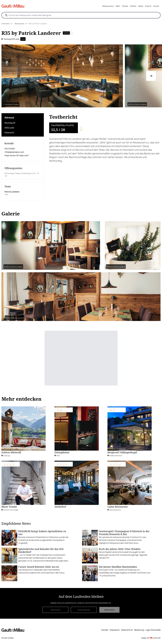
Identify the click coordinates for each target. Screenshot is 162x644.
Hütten (133, 6)
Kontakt (105, 630)
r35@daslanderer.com (14, 152)
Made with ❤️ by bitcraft (151, 638)
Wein (118, 6)
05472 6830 (10, 149)
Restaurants (108, 6)
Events (148, 6)
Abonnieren (109, 610)
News (141, 6)
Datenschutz (127, 630)
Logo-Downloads (153, 630)
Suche (156, 6)
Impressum (115, 630)
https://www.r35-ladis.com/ (17, 155)
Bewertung (139, 630)
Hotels (125, 6)
